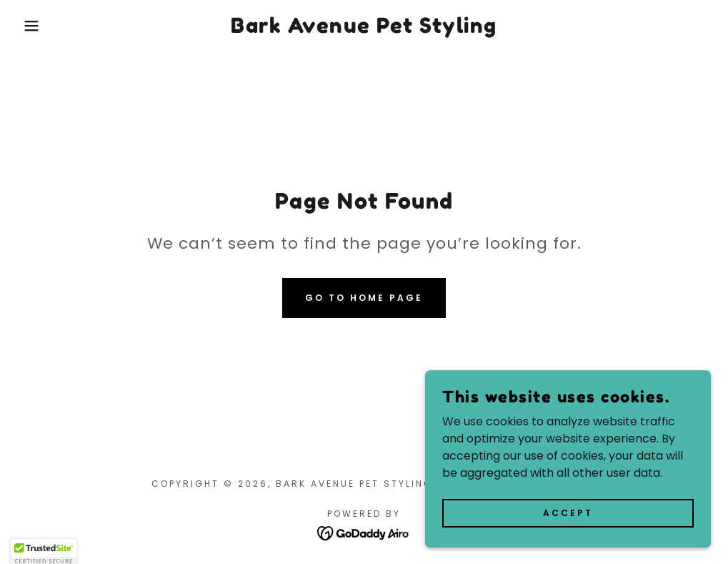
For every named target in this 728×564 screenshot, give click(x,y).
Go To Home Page (364, 298)
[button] (36, 26)
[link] (364, 29)
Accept (568, 512)
